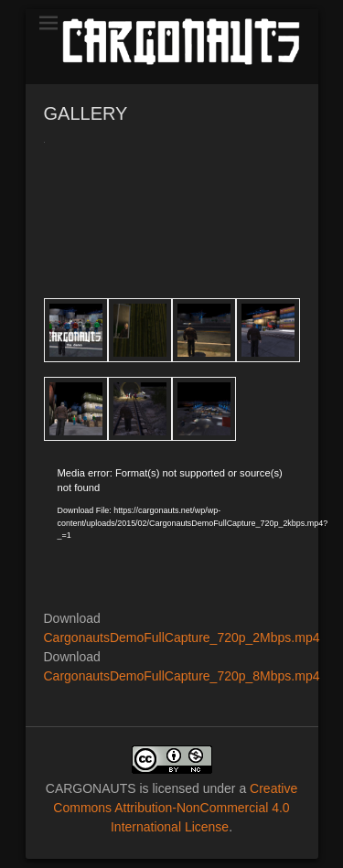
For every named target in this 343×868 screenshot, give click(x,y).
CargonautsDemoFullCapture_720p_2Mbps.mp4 (182, 638)
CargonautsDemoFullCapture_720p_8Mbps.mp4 (182, 676)
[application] (172, 538)
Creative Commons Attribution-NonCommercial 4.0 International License (175, 808)
